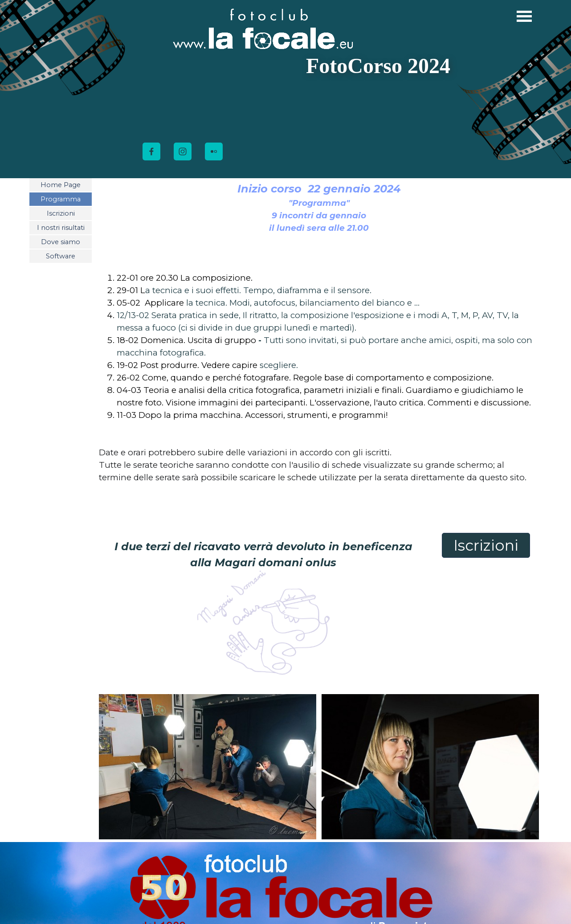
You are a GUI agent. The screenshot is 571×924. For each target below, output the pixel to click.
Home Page (61, 185)
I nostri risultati (61, 228)
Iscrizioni (61, 213)
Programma (61, 199)
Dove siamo (61, 242)
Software (61, 256)
